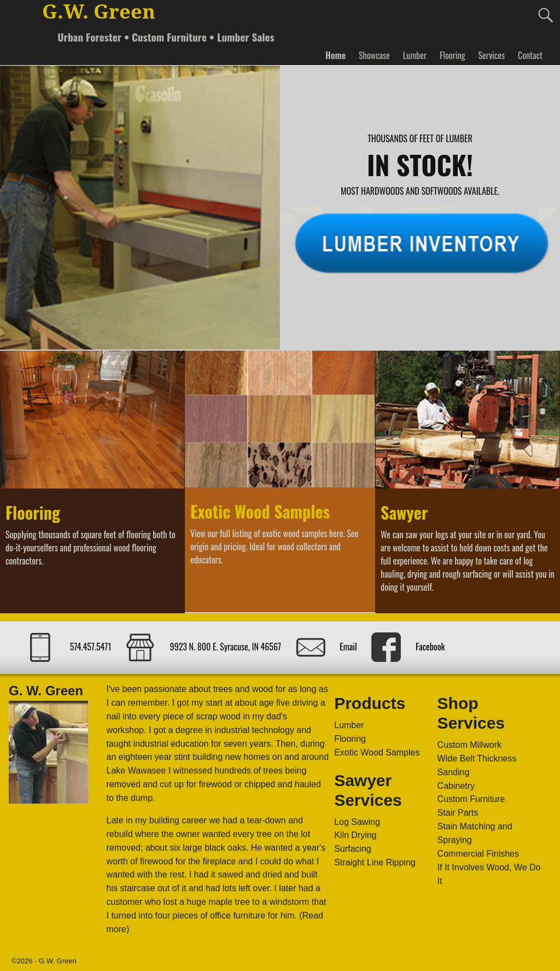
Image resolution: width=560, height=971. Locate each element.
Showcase (374, 55)
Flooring (452, 55)
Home (336, 55)
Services (491, 55)
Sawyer (404, 512)
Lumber (415, 55)
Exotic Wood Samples (260, 511)
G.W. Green (99, 12)
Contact (530, 55)
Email (348, 647)
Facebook (430, 647)
